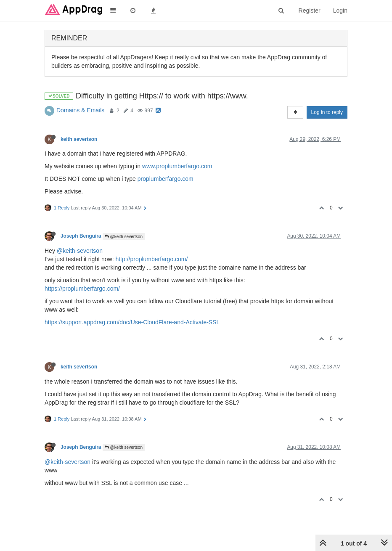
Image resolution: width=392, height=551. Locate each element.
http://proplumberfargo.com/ (151, 259)
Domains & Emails (80, 110)
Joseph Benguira (81, 236)
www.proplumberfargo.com (177, 166)
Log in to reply (327, 112)
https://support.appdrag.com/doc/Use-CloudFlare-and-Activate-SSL (132, 322)
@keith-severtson (80, 251)
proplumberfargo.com (166, 179)
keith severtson (79, 139)
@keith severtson (124, 237)
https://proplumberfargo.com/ (82, 289)
